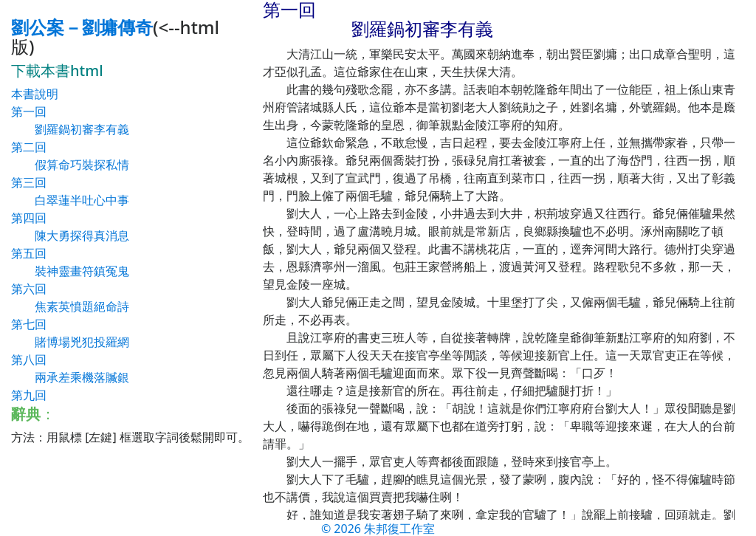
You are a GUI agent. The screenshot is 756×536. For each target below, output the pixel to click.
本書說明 (35, 94)
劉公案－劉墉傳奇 (82, 27)
